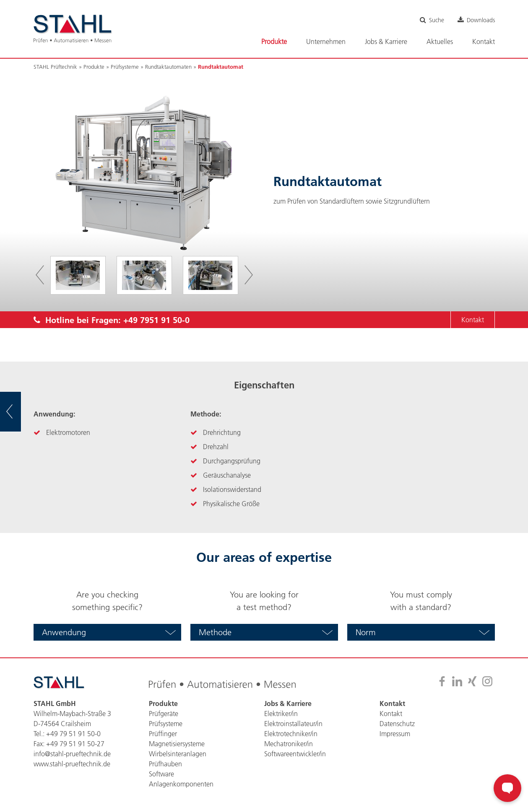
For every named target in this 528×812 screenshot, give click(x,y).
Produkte (94, 67)
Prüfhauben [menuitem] (165, 764)
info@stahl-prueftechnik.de (72, 754)
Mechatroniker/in (289, 744)
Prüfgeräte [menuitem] (164, 714)
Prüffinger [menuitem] (163, 734)
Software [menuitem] (161, 774)
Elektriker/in (281, 714)
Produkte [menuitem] (274, 41)
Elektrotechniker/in (291, 734)
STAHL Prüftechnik (55, 67)
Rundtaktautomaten (168, 67)
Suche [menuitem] (437, 20)
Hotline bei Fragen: (112, 320)
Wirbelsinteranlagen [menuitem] (178, 754)
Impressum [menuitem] (395, 734)
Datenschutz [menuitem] (397, 724)
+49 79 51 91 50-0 (73, 734)
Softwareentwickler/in (295, 754)
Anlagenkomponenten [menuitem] (181, 784)
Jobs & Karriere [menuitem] (386, 41)
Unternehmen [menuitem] (326, 41)
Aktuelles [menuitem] (440, 41)
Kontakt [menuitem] (484, 41)
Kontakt (473, 320)
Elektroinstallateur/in (293, 724)
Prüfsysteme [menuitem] (166, 724)
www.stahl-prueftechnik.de (72, 764)
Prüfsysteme (125, 67)
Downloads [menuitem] (481, 20)
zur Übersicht (21, 412)
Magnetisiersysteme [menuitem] (177, 744)
